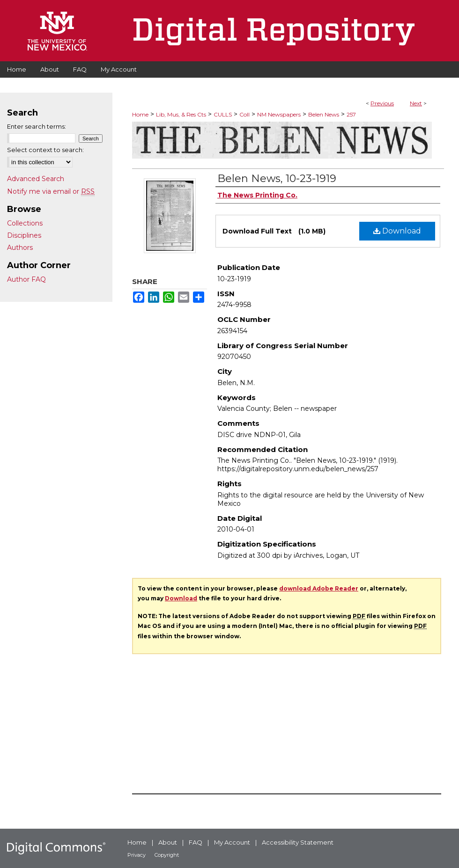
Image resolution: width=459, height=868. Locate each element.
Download (397, 231)
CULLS (223, 114)
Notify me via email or (51, 191)
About (168, 842)
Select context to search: (45, 150)
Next (416, 103)
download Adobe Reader (319, 588)
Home (140, 114)
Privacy (137, 855)
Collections (25, 223)
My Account (232, 842)
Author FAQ (26, 279)
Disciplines (24, 235)
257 (351, 114)
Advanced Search (36, 179)
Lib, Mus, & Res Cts (181, 114)
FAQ (196, 842)
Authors (20, 248)
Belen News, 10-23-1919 (277, 179)
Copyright (167, 855)
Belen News (324, 114)
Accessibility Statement (298, 842)
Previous (382, 103)
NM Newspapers (279, 114)
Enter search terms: (37, 126)
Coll (244, 114)
